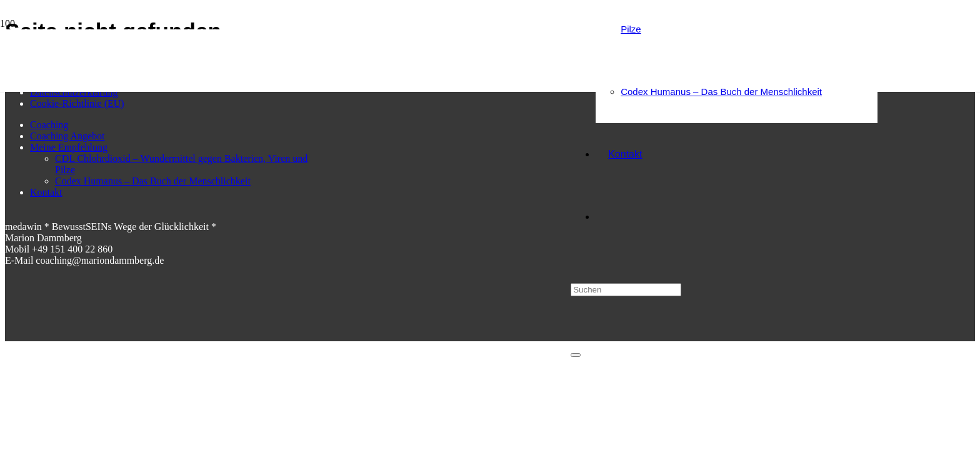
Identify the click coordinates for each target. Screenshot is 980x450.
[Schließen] (576, 355)
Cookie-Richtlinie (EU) (77, 103)
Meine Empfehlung (69, 147)
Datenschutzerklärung (74, 92)
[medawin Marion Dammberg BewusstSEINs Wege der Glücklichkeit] (337, 103)
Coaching (49, 125)
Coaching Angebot (67, 136)
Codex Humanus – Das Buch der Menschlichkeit (153, 181)
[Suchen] (626, 290)
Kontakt (46, 192)
